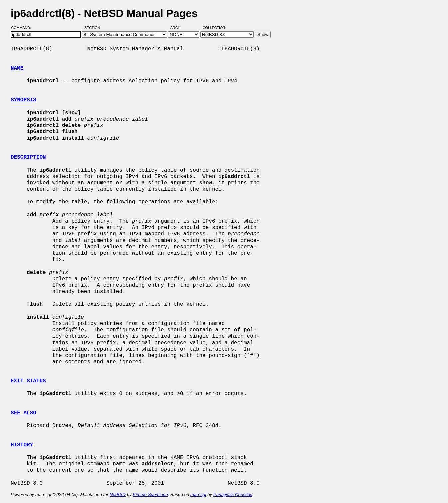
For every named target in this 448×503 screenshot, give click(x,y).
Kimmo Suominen (150, 495)
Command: (23, 28)
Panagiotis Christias (233, 495)
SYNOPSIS (23, 100)
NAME (17, 68)
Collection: (214, 28)
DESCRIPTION (28, 157)
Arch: (179, 28)
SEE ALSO (23, 413)
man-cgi (198, 495)
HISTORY (22, 445)
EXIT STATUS (28, 381)
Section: (94, 28)
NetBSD (118, 495)
